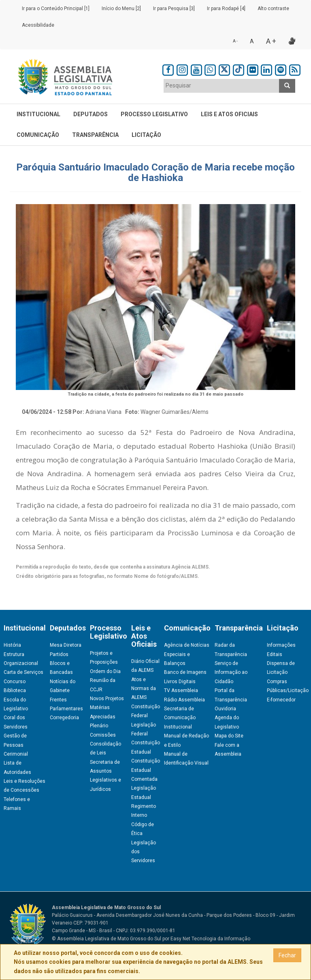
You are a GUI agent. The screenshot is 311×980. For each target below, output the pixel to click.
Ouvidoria (225, 709)
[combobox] (222, 86)
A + (271, 41)
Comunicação (38, 135)
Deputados (91, 114)
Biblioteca (15, 690)
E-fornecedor (281, 700)
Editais (275, 654)
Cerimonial (16, 754)
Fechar (287, 955)
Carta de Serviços (23, 672)
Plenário (99, 726)
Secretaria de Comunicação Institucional (180, 718)
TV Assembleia (181, 690)
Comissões (103, 735)
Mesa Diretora (66, 645)
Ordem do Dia (105, 671)
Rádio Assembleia (184, 700)
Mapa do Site (229, 736)
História (12, 645)
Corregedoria (64, 718)
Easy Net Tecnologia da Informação (210, 939)
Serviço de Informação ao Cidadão (231, 672)
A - (235, 41)
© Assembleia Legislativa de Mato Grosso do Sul (107, 939)
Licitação (146, 135)
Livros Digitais (180, 682)
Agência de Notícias (187, 645)
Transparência (95, 135)
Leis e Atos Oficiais (229, 114)
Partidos (59, 654)
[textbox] (222, 85)
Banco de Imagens (185, 672)
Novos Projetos (107, 699)
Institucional (38, 114)
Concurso (15, 682)
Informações (281, 645)
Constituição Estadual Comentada (146, 770)
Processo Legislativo (154, 114)
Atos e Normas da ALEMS (144, 689)
